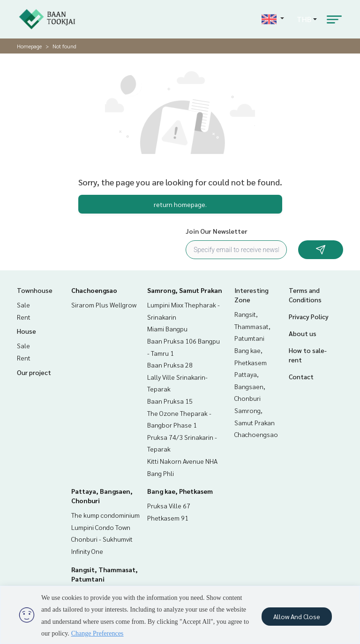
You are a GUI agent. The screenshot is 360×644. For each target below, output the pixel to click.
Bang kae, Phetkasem (180, 491)
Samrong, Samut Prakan (185, 290)
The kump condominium (105, 515)
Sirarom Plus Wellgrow (104, 305)
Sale (23, 305)
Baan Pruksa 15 (170, 401)
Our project (34, 372)
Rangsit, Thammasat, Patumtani (252, 326)
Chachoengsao (94, 290)
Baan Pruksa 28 (170, 365)
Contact (301, 376)
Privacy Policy (309, 316)
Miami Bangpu (167, 329)
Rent (24, 317)
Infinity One (87, 551)
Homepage (29, 46)
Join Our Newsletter (217, 231)
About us (303, 333)
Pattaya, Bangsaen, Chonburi (250, 386)
